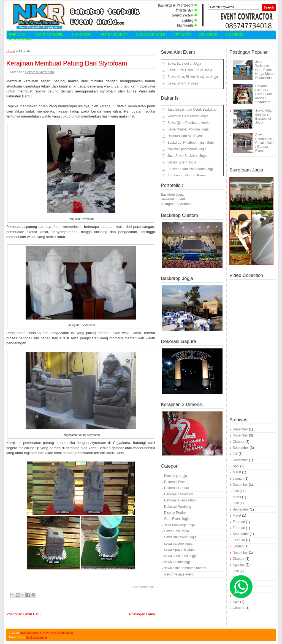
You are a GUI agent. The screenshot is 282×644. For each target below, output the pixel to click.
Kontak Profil (49, 35)
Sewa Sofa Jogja (177, 531)
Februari (239, 522)
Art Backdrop (114, 35)
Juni (236, 491)
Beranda (18, 35)
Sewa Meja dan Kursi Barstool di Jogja (263, 117)
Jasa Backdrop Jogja (179, 525)
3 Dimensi (234, 35)
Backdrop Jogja (172, 195)
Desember (240, 429)
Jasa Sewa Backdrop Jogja (187, 156)
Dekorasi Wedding (178, 507)
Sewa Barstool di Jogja (184, 64)
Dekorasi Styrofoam (39, 72)
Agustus (239, 565)
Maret (237, 472)
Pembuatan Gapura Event (187, 176)
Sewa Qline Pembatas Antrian (189, 123)
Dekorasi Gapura (177, 488)
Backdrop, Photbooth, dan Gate (191, 143)
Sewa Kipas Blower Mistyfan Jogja (193, 77)
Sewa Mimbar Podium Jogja (188, 129)
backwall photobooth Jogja (187, 149)
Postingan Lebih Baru (23, 614)
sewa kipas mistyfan (179, 550)
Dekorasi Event (175, 482)
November (240, 435)
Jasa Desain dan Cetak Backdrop (192, 110)
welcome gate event (179, 574)
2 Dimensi (208, 35)
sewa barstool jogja (178, 544)
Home (11, 51)
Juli (235, 454)
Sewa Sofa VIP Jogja (183, 83)
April (236, 466)
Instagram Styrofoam (176, 204)
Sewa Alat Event (173, 199)
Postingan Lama (142, 614)
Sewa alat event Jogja (180, 537)
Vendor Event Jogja (182, 162)
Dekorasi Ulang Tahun (180, 500)
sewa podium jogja (178, 562)
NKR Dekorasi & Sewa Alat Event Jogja (46, 633)
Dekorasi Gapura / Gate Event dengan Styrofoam (264, 94)
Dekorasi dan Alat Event (185, 136)
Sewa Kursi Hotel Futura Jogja (190, 70)
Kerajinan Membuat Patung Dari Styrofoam (67, 63)
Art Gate (182, 35)
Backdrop (81, 35)
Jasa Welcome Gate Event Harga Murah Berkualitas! (265, 70)
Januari (238, 479)
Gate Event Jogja (177, 519)
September (241, 448)
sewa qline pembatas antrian (185, 568)
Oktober (239, 442)
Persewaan (21, 39)
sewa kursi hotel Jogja (180, 556)
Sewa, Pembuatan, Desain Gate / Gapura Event (265, 143)
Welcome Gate (151, 35)
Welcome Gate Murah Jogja (188, 116)
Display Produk (175, 513)
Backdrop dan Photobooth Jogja (191, 169)
